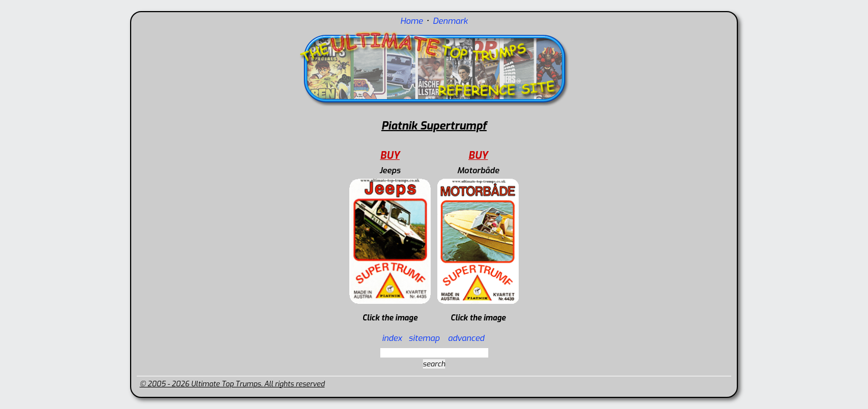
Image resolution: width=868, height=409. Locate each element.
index (392, 338)
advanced (466, 338)
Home (412, 21)
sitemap (424, 338)
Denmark (450, 21)
